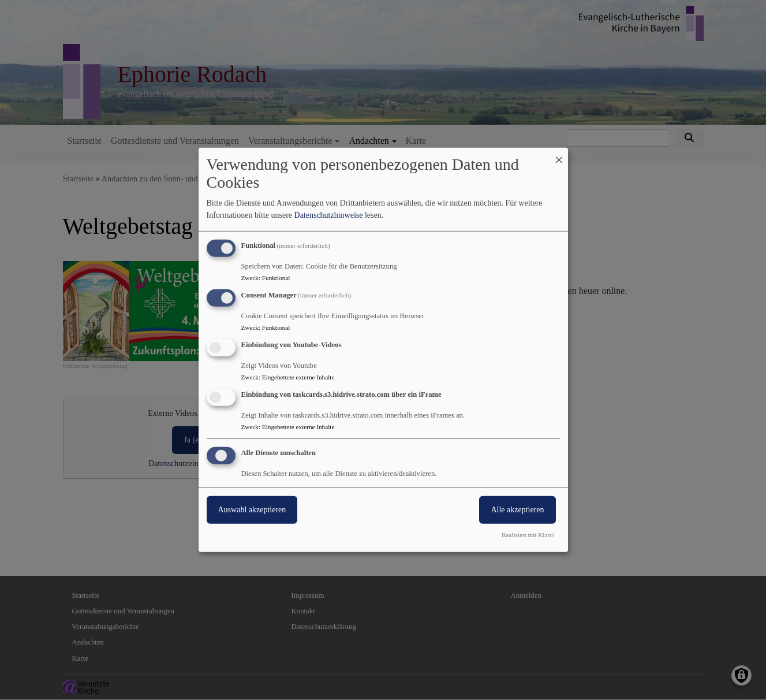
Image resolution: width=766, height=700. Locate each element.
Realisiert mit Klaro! (528, 535)
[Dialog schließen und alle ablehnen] (559, 155)
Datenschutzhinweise (329, 215)
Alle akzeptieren (517, 509)
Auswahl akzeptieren (252, 509)
